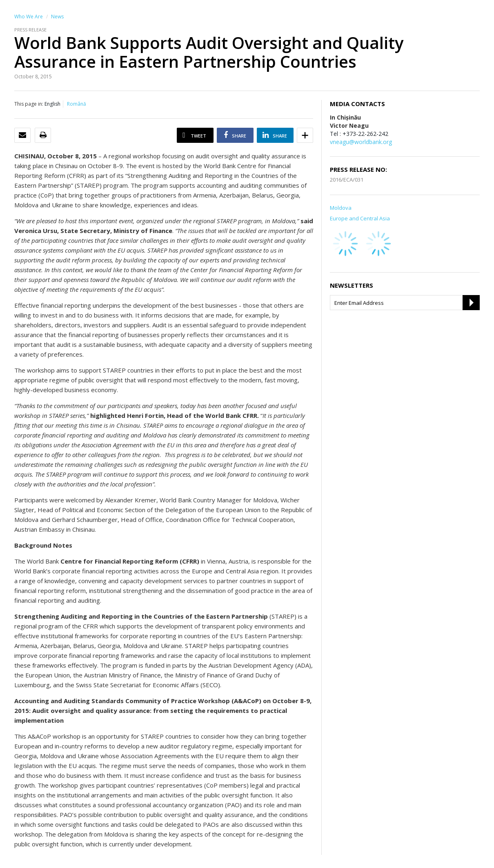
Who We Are (29, 17)
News (57, 17)
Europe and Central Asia (360, 218)
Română (77, 104)
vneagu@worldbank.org (361, 142)
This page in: (29, 104)
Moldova (341, 208)
